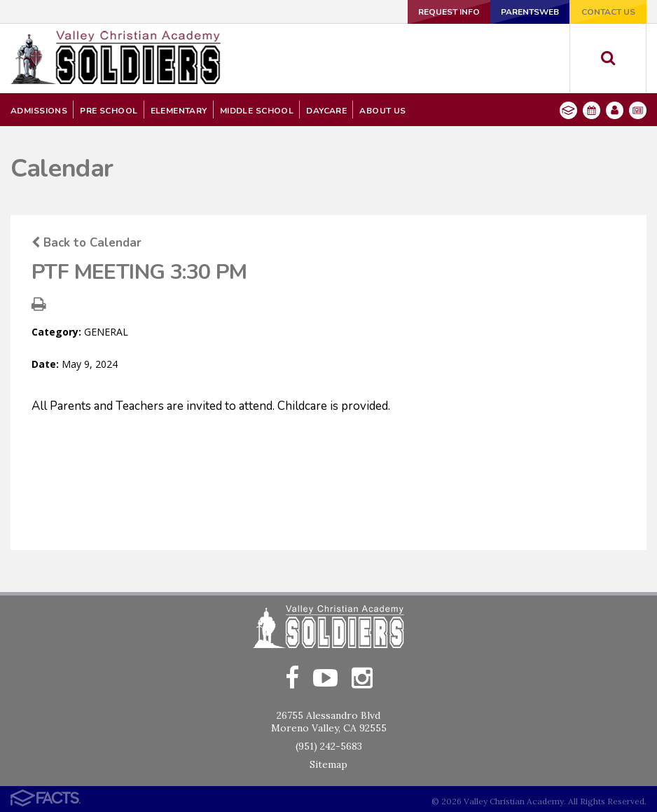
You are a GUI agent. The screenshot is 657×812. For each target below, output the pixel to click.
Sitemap (328, 764)
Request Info (449, 12)
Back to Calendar (87, 243)
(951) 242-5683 (329, 746)
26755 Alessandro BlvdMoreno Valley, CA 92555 (329, 722)
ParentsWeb (530, 12)
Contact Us (608, 12)
